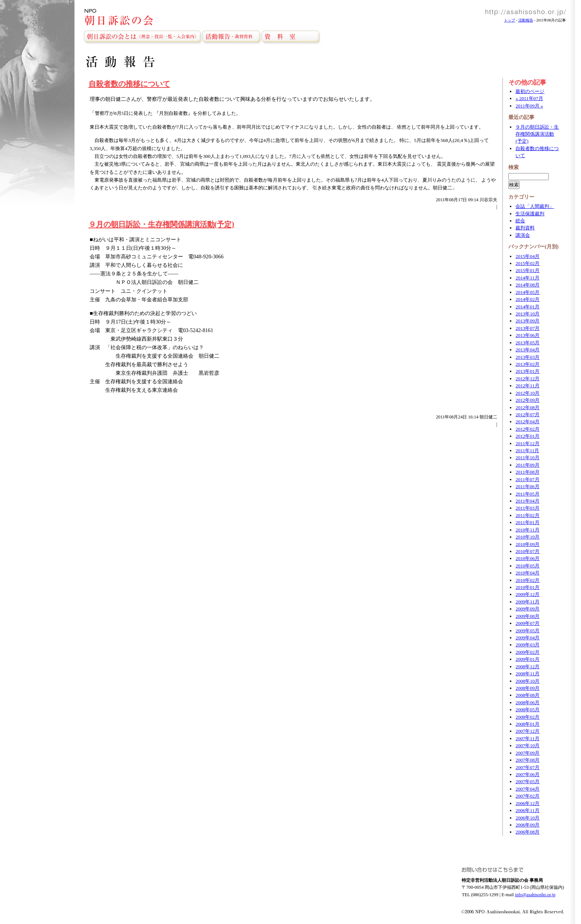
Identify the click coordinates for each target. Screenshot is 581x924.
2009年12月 (527, 594)
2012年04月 (527, 422)
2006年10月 (527, 818)
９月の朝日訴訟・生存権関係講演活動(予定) (161, 224)
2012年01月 (527, 436)
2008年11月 (527, 674)
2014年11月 (527, 278)
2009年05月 (527, 631)
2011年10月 (527, 458)
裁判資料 (525, 228)
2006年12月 (527, 803)
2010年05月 (527, 566)
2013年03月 (527, 357)
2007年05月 (527, 781)
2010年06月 (527, 558)
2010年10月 (527, 537)
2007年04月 (527, 789)
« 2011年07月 (529, 98)
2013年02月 (527, 364)
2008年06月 (527, 703)
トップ (509, 20)
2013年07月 (527, 328)
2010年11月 (527, 530)
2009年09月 (527, 609)
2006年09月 (527, 825)
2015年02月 (527, 263)
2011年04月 (527, 501)
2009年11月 (527, 602)
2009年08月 (527, 616)
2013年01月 (527, 371)
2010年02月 (527, 580)
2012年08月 (527, 408)
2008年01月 (527, 724)
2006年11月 (527, 810)
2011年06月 (527, 486)
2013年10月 (527, 314)
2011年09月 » (529, 106)
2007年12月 (527, 731)
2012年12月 (527, 379)
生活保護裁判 (530, 214)
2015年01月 (527, 270)
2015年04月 (527, 256)
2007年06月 (527, 774)
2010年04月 (527, 573)
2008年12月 (527, 667)
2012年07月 (527, 415)
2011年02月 (527, 515)
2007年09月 (527, 753)
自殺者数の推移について (129, 84)
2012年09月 (527, 400)
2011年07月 (527, 479)
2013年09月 (527, 321)
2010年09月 (527, 544)
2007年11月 (527, 738)
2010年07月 (527, 551)
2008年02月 (527, 717)
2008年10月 (527, 681)
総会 (520, 221)
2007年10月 (527, 746)
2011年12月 (527, 443)
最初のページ (530, 91)
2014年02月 (527, 299)
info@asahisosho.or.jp (535, 895)
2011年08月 (527, 472)
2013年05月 (527, 343)
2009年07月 (527, 623)
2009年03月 (527, 645)
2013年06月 (527, 335)
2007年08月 (527, 760)
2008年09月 (527, 688)
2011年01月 (527, 522)
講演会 (523, 235)
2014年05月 (527, 292)
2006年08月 (527, 832)
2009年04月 (527, 638)
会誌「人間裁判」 (535, 206)
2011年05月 (527, 494)
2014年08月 (527, 285)
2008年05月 (527, 710)
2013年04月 (527, 350)
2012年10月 (527, 393)
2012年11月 (527, 386)
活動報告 (526, 20)
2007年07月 (527, 767)
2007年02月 (527, 796)
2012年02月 (527, 429)
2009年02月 (527, 652)
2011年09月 (527, 465)
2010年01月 (527, 587)
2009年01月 (527, 659)
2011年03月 (527, 508)
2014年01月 (527, 307)
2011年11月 (527, 451)
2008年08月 (527, 695)
